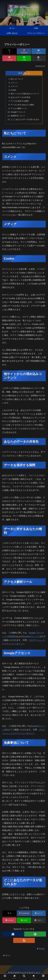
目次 (20, 73)
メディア (14, 86)
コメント (14, 83)
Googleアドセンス (18, 112)
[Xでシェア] (9, 51)
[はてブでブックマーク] (39, 51)
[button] (39, 58)
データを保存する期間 (20, 101)
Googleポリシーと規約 (33, 636)
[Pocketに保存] (9, 58)
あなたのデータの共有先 (20, 97)
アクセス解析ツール (19, 108)
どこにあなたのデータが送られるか (25, 119)
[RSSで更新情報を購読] (24, 940)
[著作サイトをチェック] (13, 934)
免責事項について (18, 116)
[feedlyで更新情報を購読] (35, 934)
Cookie (14, 90)
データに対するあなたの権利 (22, 105)
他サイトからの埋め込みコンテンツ (25, 94)
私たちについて (17, 79)
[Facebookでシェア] (24, 51)
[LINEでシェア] (24, 58)
